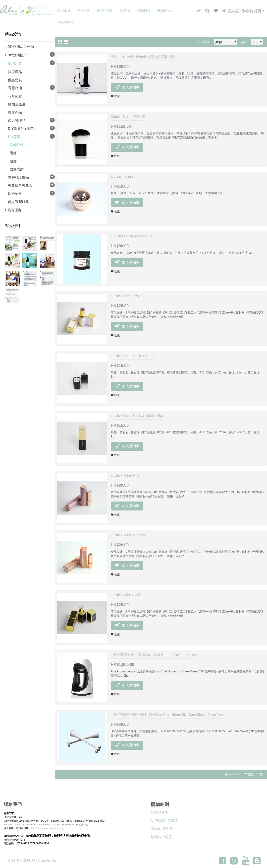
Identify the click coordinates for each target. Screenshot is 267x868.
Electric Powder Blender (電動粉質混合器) (143, 57)
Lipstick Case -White (127, 296)
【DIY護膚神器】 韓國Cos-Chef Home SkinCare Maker (154, 655)
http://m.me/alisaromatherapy (47, 828)
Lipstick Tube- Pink (125, 475)
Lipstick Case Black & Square (134, 356)
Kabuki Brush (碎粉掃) (128, 117)
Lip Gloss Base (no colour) (131, 236)
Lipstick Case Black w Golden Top (137, 416)
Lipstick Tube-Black (126, 595)
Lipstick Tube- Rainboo (128, 535)
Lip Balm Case (122, 176)
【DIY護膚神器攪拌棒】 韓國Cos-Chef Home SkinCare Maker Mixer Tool (167, 715)
